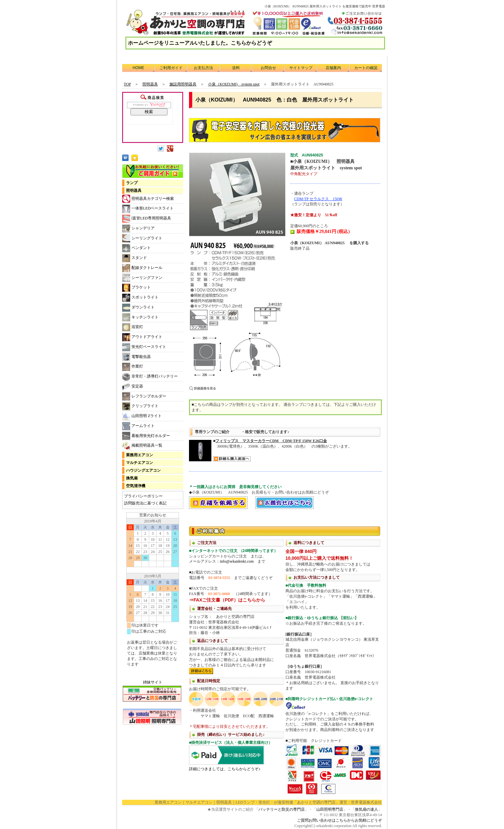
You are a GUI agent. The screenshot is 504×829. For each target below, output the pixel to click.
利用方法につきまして (285, 660)
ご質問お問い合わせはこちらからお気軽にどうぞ (339, 820)
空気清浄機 (136, 486)
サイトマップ (301, 68)
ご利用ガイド (171, 68)
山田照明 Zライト (142, 416)
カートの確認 (366, 68)
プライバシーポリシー (143, 496)
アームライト (138, 426)
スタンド (135, 258)
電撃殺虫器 (136, 357)
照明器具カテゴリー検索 (148, 199)
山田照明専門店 (330, 809)
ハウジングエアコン (143, 470)
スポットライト (140, 298)
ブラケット (136, 288)
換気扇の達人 (366, 809)
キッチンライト (140, 317)
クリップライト (140, 406)
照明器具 (134, 191)
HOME (139, 68)
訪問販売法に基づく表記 (145, 503)
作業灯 (133, 367)
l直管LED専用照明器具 (147, 219)
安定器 (133, 387)
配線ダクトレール (142, 268)
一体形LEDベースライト (148, 209)
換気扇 (132, 478)
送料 (236, 68)
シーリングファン (142, 278)
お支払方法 (203, 68)
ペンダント (136, 248)
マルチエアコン (139, 463)
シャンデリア (138, 229)
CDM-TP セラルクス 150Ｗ (318, 199)
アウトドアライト (142, 337)
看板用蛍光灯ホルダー (146, 436)
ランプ (132, 183)
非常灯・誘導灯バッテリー (150, 377)
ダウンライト (138, 308)
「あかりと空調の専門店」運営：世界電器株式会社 (337, 802)
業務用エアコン (139, 455)
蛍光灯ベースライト (144, 347)
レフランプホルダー (144, 396)
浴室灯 (133, 327)
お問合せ (268, 68)
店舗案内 (333, 68)
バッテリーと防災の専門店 (282, 809)
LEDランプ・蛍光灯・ (255, 802)
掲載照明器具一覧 (142, 446)
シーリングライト (142, 238)
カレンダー (153, 593)
